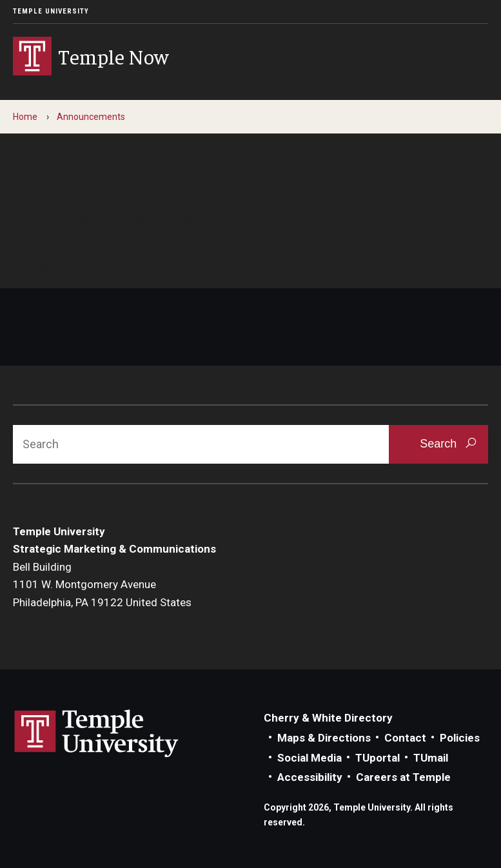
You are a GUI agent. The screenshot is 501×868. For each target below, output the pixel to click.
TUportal (378, 758)
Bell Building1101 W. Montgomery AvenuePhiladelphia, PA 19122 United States (102, 585)
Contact (405, 738)
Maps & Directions (324, 738)
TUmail (431, 758)
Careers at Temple (403, 777)
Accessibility (310, 777)
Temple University (51, 11)
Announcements (91, 117)
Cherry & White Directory (328, 718)
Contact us (42, 265)
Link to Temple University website (97, 734)
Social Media (309, 758)
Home (25, 117)
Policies (460, 738)
